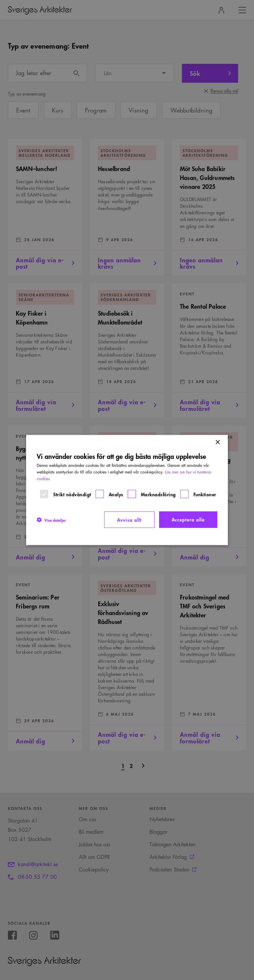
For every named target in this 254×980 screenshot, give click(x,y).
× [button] (217, 443)
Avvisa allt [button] (129, 520)
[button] (51, 520)
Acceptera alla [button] (188, 519)
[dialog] (127, 490)
